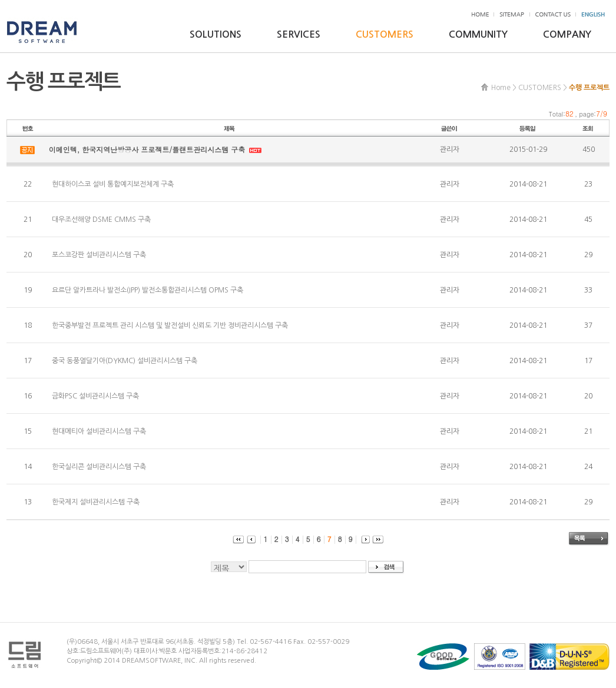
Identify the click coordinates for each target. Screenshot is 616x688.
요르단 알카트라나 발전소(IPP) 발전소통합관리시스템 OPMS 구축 (148, 290)
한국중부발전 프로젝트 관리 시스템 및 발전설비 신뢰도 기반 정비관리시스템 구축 (170, 325)
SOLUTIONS (216, 34)
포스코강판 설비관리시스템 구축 (99, 255)
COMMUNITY (478, 34)
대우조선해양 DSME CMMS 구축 (101, 220)
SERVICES (299, 34)
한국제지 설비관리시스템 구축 (96, 502)
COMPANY (567, 34)
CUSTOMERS (385, 34)
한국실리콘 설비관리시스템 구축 (99, 467)
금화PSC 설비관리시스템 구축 (95, 396)
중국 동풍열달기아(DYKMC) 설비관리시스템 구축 (125, 361)
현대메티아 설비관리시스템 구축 (99, 431)
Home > (504, 88)
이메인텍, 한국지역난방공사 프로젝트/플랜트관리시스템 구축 (148, 149)
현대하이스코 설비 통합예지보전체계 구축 (113, 184)
